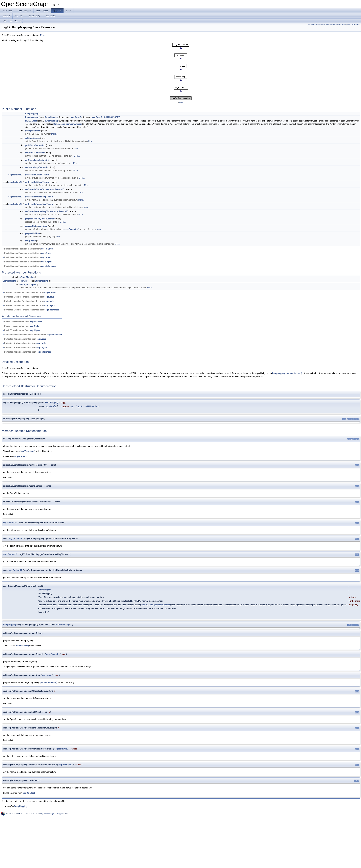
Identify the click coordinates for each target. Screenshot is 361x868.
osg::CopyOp (76, 117)
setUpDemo (30, 241)
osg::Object (46, 262)
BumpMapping (16, 21)
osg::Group (46, 253)
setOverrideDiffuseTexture (37, 189)
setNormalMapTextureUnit (37, 167)
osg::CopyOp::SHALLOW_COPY (106, 117)
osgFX (4, 21)
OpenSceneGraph (48, 814)
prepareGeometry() (71, 229)
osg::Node (43, 226)
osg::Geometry (49, 219)
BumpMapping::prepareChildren (68, 124)
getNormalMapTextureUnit (37, 160)
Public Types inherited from (22, 322)
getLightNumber (33, 131)
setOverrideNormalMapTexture (39, 211)
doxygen (60, 814)
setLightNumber (32, 138)
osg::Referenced (49, 266)
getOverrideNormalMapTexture (39, 197)
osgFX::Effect (47, 249)
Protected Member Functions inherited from (30, 292)
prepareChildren (32, 233)
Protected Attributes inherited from (24, 339)
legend (181, 103)
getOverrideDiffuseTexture (37, 175)
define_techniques (28, 284)
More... (43, 35)
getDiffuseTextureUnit (35, 145)
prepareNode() (22, 646)
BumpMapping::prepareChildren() (287, 373)
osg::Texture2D (15, 175)
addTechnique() (28, 451)
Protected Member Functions (336, 25)
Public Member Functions (317, 25)
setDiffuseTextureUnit (35, 153)
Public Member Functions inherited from (28, 249)
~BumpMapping (27, 277)
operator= (24, 281)
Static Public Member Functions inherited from (32, 335)
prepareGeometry (33, 219)
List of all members (354, 25)
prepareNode (31, 226)
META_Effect (31, 121)
